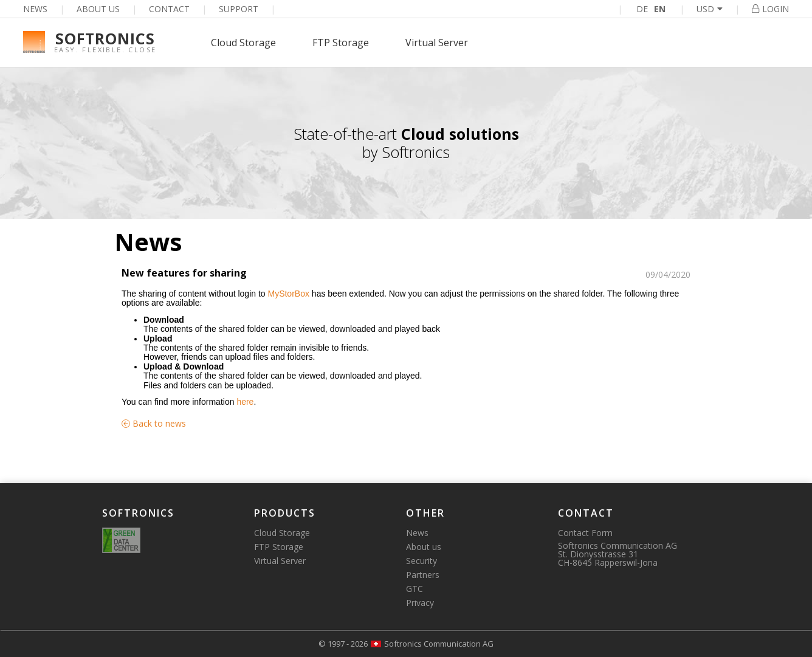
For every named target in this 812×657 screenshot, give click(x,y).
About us (98, 9)
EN (660, 9)
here (245, 402)
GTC (415, 589)
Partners (423, 575)
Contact (169, 9)
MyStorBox (288, 294)
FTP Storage (341, 43)
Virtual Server (437, 43)
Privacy (420, 603)
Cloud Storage (243, 43)
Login (770, 9)
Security (421, 561)
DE (642, 9)
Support (239, 9)
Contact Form (585, 533)
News (35, 9)
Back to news (154, 423)
